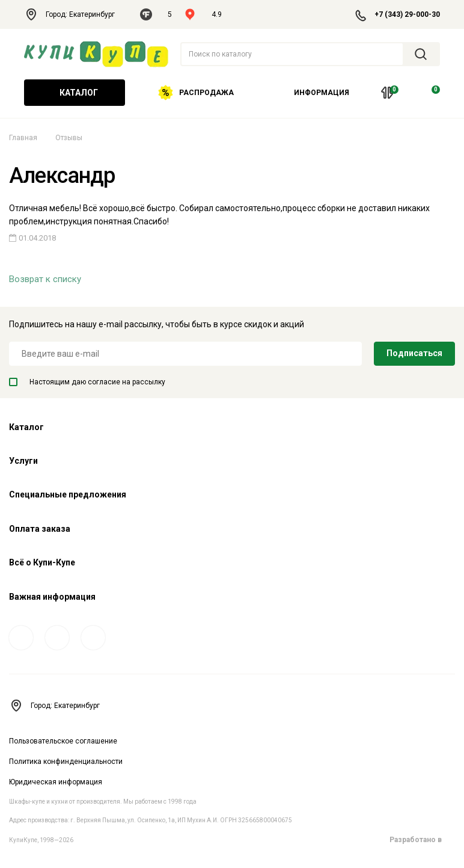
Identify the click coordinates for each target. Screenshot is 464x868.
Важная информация (52, 597)
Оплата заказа (40, 529)
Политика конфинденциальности (66, 762)
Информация (317, 93)
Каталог (75, 93)
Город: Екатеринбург (76, 14)
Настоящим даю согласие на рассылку (87, 382)
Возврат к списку (45, 279)
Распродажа (196, 93)
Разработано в (422, 840)
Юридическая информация (56, 782)
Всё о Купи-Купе (42, 562)
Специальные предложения (68, 494)
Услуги (23, 461)
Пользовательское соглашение (63, 741)
